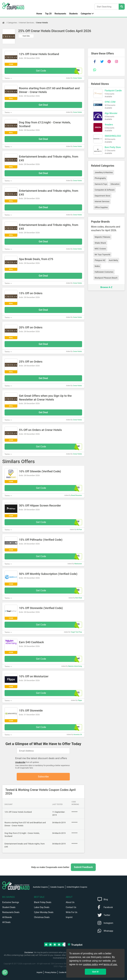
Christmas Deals (42, 917)
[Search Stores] (122, 7)
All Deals (6, 922)
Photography (100, 178)
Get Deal (43, 105)
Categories (86, 14)
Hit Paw (79, 530)
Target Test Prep (76, 632)
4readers (109, 125)
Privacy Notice (51, 972)
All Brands (7, 917)
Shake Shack (100, 243)
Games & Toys (101, 184)
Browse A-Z (106, 287)
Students (73, 14)
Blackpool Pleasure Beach (106, 278)
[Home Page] (5, 23)
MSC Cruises (100, 249)
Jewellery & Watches (104, 172)
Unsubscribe (20, 762)
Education (115, 184)
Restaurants (60, 14)
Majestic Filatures (102, 237)
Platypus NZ (100, 260)
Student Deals (9, 907)
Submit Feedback (83, 867)
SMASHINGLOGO (113, 136)
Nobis (97, 266)
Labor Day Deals (42, 907)
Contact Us (71, 907)
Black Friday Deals (43, 902)
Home (39, 14)
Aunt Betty (113, 260)
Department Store (102, 196)
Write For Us (72, 912)
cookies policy (91, 964)
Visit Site (26, 36)
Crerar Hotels (42, 23)
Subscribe (43, 777)
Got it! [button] (95, 972)
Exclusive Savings (11, 902)
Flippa (80, 700)
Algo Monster (111, 113)
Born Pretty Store (113, 147)
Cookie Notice (65, 972)
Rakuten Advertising (75, 666)
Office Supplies (101, 207)
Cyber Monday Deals (44, 912)
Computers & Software (105, 190)
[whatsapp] (95, 70)
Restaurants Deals (11, 912)
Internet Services (27, 23)
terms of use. (110, 964)
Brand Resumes (76, 495)
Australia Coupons (40, 887)
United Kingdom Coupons (77, 887)
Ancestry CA (78, 735)
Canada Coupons (57, 887)
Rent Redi (79, 598)
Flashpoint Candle (113, 91)
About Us (70, 902)
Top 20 (48, 14)
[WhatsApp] (6, 972)
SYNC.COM (110, 102)
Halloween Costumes (104, 272)
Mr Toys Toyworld (102, 255)
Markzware (78, 564)
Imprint (69, 917)
